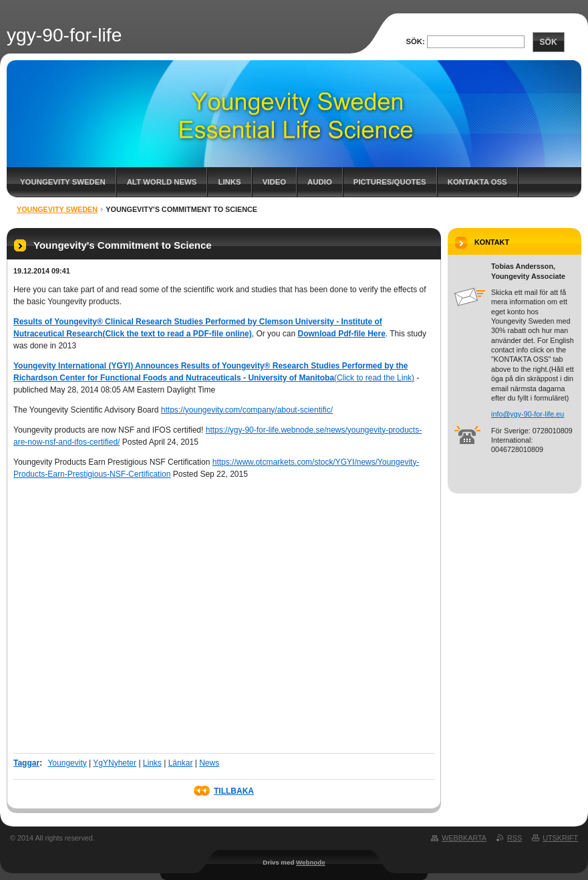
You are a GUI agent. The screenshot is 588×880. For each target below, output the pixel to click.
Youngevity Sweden (63, 182)
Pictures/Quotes (390, 182)
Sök (549, 42)
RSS (514, 838)
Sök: (415, 41)
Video (274, 182)
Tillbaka (234, 791)
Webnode (311, 862)
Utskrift (560, 838)
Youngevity (67, 763)
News (209, 763)
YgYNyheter (115, 763)
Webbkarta (464, 838)
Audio (320, 182)
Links (229, 182)
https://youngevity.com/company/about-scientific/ (247, 410)
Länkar (181, 763)
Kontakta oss (477, 182)
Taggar (26, 763)
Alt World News (162, 182)
